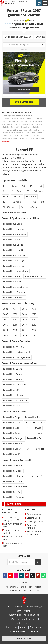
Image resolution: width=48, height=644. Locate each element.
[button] (24, 45)
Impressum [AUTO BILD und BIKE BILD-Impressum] (12, 627)
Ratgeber (30, 510)
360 (23, 207)
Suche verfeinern (24, 102)
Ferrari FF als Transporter (15, 400)
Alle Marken (10, 2)
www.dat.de (7, 141)
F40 (5, 186)
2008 (15, 314)
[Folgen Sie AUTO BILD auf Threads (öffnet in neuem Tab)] (32, 575)
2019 (6, 330)
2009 (24, 314)
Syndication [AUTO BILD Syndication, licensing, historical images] (27, 587)
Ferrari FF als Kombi (13, 379)
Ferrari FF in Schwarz (13, 444)
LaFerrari (17, 197)
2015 (6, 325)
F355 (5, 202)
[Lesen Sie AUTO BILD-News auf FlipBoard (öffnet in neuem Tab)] (38, 575)
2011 (6, 320)
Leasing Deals (33, 518)
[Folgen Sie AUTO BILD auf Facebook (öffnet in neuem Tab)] (5, 575)
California (39, 191)
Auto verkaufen (34, 514)
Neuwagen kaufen (36, 521)
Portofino (16, 191)
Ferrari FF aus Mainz (13, 282)
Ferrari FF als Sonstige (14, 497)
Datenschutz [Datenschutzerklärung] (18, 607)
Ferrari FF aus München (15, 234)
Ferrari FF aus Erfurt (35, 276)
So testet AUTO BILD (19, 631)
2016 (15, 325)
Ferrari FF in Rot (35, 438)
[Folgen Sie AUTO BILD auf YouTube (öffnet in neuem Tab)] (10, 575)
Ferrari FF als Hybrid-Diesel (16, 487)
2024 (15, 335)
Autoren (35, 631)
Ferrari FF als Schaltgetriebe (17, 357)
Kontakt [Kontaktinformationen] (23, 627)
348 (43, 202)
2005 (24, 309)
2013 (24, 320)
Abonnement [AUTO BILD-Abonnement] (12, 587)
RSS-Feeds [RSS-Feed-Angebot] (15, 590)
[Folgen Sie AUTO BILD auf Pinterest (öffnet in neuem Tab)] (27, 575)
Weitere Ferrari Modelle (15, 212)
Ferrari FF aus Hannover (15, 255)
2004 (15, 309)
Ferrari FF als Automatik (15, 347)
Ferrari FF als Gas (36, 476)
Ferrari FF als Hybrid (13, 481)
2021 (24, 330)
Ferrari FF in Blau (33, 417)
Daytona (17, 202)
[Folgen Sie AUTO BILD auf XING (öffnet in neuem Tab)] (21, 575)
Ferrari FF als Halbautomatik (17, 352)
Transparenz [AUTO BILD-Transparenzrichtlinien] (36, 627)
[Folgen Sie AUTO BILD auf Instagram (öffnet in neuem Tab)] (16, 575)
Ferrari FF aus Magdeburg (16, 271)
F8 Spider (34, 207)
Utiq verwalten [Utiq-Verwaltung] (24, 623)
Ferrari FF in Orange (13, 438)
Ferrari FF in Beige (12, 417)
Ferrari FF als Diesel (13, 471)
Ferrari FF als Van (11, 406)
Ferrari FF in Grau (12, 433)
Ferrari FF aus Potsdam (14, 292)
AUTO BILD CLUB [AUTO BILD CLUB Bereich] (31, 590)
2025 (24, 335)
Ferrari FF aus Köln (12, 240)
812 (5, 191)
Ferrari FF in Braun (12, 423)
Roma (14, 186)
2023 (6, 335)
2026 (34, 335)
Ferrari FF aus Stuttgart (14, 261)
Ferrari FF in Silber (12, 449)
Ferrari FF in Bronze (35, 423)
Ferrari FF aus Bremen (14, 266)
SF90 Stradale (10, 207)
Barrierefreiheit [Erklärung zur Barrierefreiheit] (24, 611)
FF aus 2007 (10, 4)
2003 (6, 309)
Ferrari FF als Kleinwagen (15, 395)
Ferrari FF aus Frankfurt (14, 250)
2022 (34, 330)
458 (40, 186)
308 (34, 202)
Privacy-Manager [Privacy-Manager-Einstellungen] (35, 607)
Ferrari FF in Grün (33, 433)
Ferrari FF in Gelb (11, 428)
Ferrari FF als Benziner (14, 466)
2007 (6, 314)
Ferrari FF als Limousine (15, 385)
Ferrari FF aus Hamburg (15, 229)
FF (25, 2)
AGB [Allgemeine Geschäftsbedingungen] (7, 607)
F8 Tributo (31, 197)
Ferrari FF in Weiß (12, 454)
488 (24, 186)
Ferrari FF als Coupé (13, 374)
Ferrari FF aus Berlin (13, 224)
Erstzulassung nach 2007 (18, 37)
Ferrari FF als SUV (12, 390)
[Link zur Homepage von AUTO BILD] (2, 3)
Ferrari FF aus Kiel (12, 276)
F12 (32, 186)
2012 (15, 320)
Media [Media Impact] (38, 587)
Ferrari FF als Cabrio (13, 369)
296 (27, 191)
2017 (24, 325)
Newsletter (24, 556)
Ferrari (20, 2)
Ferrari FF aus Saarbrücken (16, 287)
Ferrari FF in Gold (33, 428)
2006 (34, 309)
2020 (15, 330)
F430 (5, 197)
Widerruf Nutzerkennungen (24, 619)
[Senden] (38, 562)
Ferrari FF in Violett (35, 449)
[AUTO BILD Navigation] (45, 3)
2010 (34, 314)
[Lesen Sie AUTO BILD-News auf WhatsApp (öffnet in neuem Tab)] (43, 575)
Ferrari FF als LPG (12, 492)
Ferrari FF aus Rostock (14, 298)
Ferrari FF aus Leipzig (13, 245)
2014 (34, 320)
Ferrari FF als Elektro (13, 476)
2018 (34, 325)
